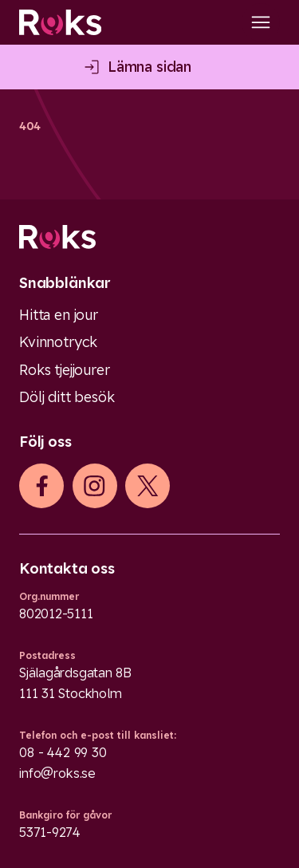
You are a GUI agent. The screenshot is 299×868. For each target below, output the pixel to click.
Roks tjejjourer (65, 370)
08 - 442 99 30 (63, 752)
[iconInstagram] (94, 486)
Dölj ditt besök (67, 397)
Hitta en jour (59, 315)
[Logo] (149, 237)
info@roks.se (57, 773)
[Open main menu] (261, 22)
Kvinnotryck (58, 342)
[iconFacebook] (42, 486)
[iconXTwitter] (148, 486)
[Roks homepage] (60, 22)
